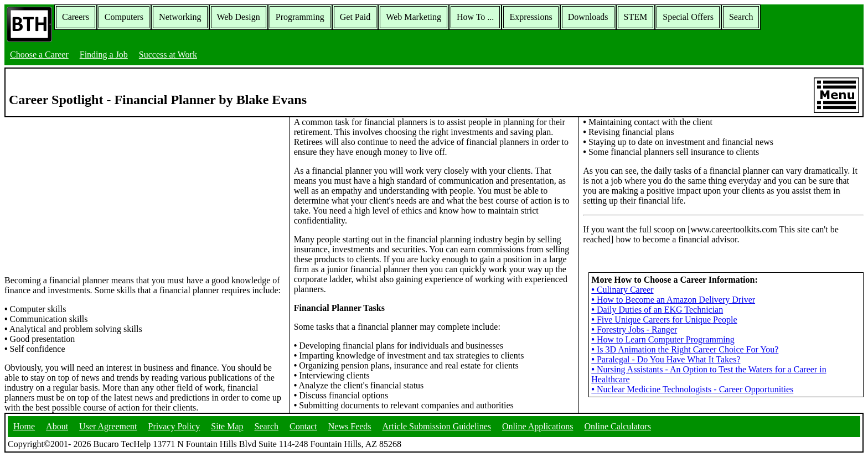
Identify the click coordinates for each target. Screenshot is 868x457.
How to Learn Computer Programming (663, 339)
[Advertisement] (144, 195)
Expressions (531, 17)
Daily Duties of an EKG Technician (657, 310)
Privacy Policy (174, 426)
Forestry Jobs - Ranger (634, 329)
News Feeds (350, 426)
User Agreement (108, 426)
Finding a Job (104, 54)
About (57, 426)
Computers (124, 17)
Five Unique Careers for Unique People (664, 320)
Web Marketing (414, 17)
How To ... (475, 17)
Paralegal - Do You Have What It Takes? (666, 359)
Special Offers (688, 17)
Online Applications (538, 426)
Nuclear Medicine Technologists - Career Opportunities (692, 389)
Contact (303, 426)
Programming (300, 17)
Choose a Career (39, 54)
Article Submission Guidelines (437, 426)
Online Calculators (617, 426)
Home (24, 426)
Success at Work (168, 54)
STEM (636, 17)
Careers (76, 17)
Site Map (227, 426)
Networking (180, 17)
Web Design (239, 17)
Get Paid (355, 17)
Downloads (588, 17)
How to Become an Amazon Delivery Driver (673, 300)
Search (741, 17)
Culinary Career (622, 290)
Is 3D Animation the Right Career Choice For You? (685, 349)
